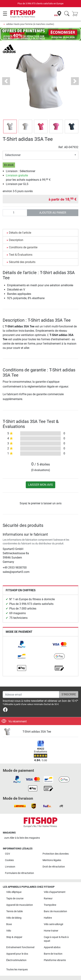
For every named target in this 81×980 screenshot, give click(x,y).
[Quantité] (15, 213)
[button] (6, 81)
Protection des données (56, 854)
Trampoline (50, 905)
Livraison (10, 867)
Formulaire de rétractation (19, 873)
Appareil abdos (52, 947)
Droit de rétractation (54, 867)
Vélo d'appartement (55, 892)
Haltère (48, 918)
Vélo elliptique (14, 892)
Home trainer (51, 931)
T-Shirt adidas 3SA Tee (37, 732)
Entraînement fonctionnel (20, 947)
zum (22, 838)
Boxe (9, 924)
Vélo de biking (14, 918)
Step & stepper (14, 937)
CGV (8, 854)
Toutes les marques (17, 970)
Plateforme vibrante (55, 960)
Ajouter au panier (53, 213)
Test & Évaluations (21, 255)
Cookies (9, 860)
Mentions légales (52, 860)
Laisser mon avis (40, 485)
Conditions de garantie (23, 247)
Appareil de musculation (20, 905)
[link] (22, 644)
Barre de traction (53, 954)
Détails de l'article (20, 233)
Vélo (9, 931)
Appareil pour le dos (17, 954)
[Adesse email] (31, 694)
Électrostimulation (16, 960)
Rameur (48, 899)
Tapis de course (15, 899)
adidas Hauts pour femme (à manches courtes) (30, 24)
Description (16, 240)
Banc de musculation (55, 911)
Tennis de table (14, 911)
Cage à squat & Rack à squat (56, 939)
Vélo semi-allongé (53, 924)
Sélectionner (13, 155)
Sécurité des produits (22, 262)
